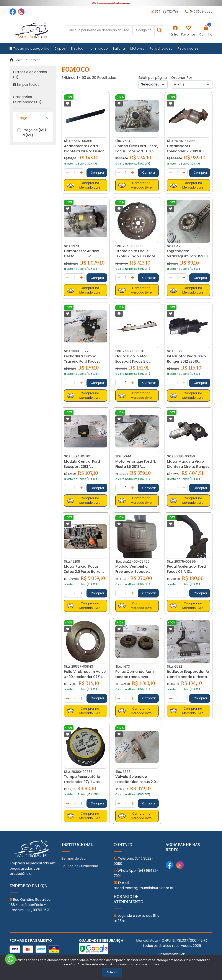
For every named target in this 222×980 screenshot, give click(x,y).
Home (16, 60)
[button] (159, 30)
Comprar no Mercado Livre (84, 185)
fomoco (35, 60)
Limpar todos (26, 85)
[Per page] (153, 84)
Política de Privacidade (80, 866)
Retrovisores (188, 48)
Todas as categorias (29, 48)
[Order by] (192, 84)
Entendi (112, 972)
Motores (137, 48)
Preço (22, 118)
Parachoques (161, 48)
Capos (60, 48)
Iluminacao (98, 48)
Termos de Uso (74, 859)
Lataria (119, 48)
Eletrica (77, 48)
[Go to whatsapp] (10, 959)
